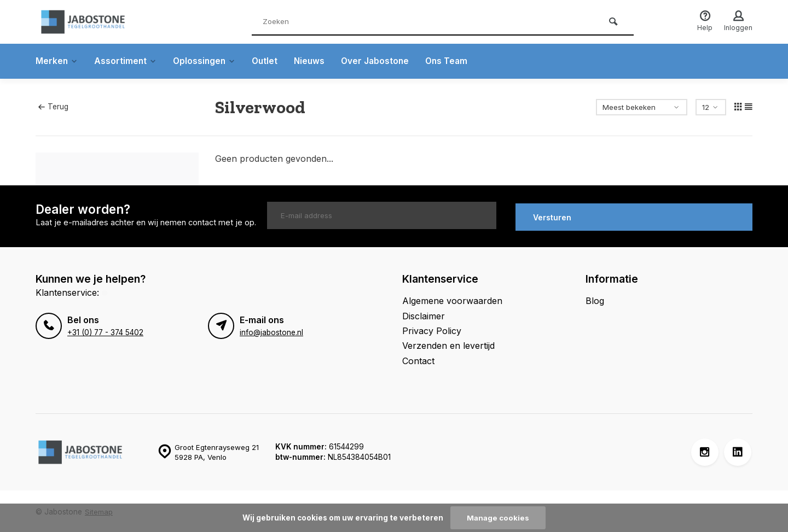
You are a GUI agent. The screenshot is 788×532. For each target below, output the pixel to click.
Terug (53, 107)
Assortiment (127, 61)
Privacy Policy (432, 329)
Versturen (552, 216)
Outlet (270, 61)
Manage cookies (498, 518)
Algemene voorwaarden (452, 299)
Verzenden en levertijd (448, 344)
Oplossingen (207, 61)
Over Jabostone (382, 61)
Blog (595, 299)
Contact (418, 359)
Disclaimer (424, 314)
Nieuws (315, 61)
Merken (57, 61)
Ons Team (455, 61)
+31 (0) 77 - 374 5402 (105, 330)
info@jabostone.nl (271, 330)
